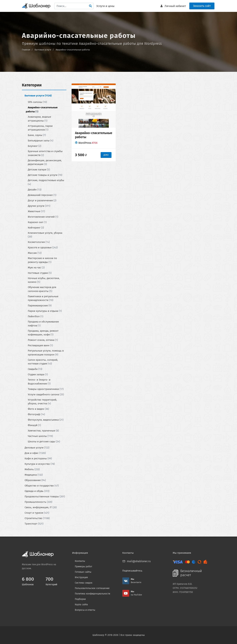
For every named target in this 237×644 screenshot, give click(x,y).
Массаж (35, 253)
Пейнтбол (36, 316)
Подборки (80, 599)
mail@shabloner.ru (139, 561)
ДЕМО (106, 155)
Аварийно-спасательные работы (73, 50)
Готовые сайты (83, 572)
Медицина (34, 475)
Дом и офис (35, 453)
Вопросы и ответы (85, 610)
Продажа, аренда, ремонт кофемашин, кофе (43, 333)
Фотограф (36, 414)
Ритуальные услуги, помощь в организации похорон (46, 353)
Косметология (39, 242)
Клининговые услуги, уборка (45, 235)
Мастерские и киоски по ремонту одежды (42, 260)
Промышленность (38, 502)
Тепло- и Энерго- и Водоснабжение (39, 382)
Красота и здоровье (43, 247)
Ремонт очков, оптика (43, 340)
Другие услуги (39, 206)
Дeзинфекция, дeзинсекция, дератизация (45, 162)
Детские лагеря (39, 170)
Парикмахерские (40, 306)
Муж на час (36, 267)
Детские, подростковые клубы (46, 182)
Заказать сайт (202, 6)
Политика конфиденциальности (92, 594)
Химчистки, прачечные (43, 431)
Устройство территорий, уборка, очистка (42, 402)
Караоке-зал (37, 222)
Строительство (37, 518)
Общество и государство (42, 486)
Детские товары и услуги (45, 175)
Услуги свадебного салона (46, 394)
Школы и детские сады (44, 441)
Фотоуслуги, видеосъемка (46, 420)
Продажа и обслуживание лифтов (43, 324)
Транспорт (34, 524)
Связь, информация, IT (41, 507)
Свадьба (35, 369)
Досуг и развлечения (42, 200)
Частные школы (40, 436)
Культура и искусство (40, 464)
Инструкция (81, 577)
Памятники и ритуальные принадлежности (43, 298)
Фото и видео (38, 409)
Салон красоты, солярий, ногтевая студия (43, 362)
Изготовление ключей (43, 217)
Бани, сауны (37, 135)
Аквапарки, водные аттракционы (39, 119)
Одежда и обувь (37, 491)
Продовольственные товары (45, 496)
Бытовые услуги (43, 50)
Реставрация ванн (40, 345)
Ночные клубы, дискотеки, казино (44, 280)
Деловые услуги (37, 448)
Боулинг (35, 146)
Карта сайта (81, 605)
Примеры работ (83, 567)
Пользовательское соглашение (92, 588)
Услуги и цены (105, 6)
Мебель (32, 469)
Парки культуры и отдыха (45, 311)
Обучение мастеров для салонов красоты (42, 289)
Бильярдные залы (41, 141)
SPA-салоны (37, 102)
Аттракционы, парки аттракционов (40, 128)
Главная (26, 50)
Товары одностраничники (46, 389)
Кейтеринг (36, 227)
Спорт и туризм (37, 513)
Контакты (80, 561)
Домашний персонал (42, 195)
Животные (36, 211)
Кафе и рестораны (38, 458)
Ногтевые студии (40, 273)
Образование (35, 480)
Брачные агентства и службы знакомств (45, 153)
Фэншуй (34, 425)
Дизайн (35, 189)
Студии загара (38, 374)
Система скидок (84, 583)
